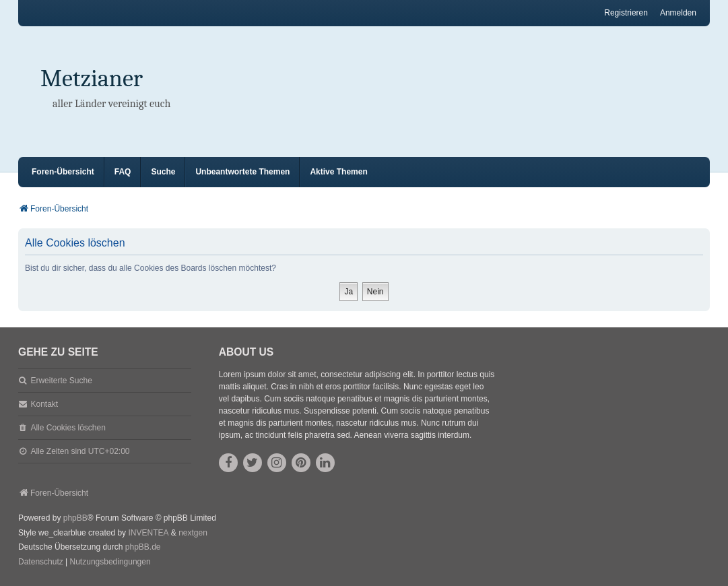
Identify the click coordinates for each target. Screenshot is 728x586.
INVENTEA (148, 533)
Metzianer (92, 78)
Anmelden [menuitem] (678, 13)
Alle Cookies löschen (68, 428)
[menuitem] (41, 562)
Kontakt (44, 404)
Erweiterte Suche (61, 381)
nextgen (193, 533)
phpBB (75, 518)
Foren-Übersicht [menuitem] (63, 172)
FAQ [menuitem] (123, 172)
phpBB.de (143, 547)
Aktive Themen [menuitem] (338, 172)
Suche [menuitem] (163, 172)
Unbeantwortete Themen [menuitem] (242, 172)
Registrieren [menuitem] (626, 13)
